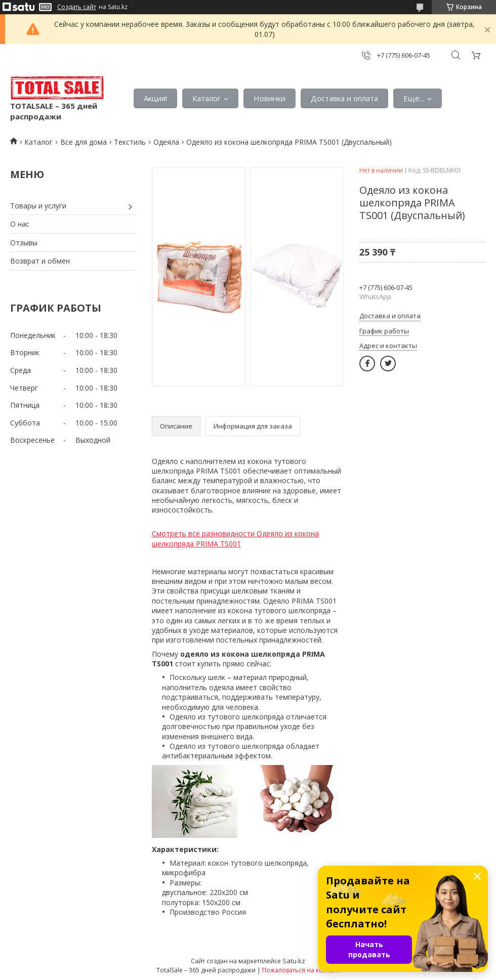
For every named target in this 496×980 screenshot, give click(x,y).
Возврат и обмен (40, 261)
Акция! (155, 98)
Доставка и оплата (344, 98)
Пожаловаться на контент (301, 970)
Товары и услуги (38, 206)
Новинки (270, 98)
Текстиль (130, 142)
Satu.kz (294, 961)
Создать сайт (77, 7)
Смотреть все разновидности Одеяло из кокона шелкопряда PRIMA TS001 (235, 539)
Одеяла (166, 142)
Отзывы (24, 243)
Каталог (206, 98)
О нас (20, 224)
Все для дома (84, 142)
